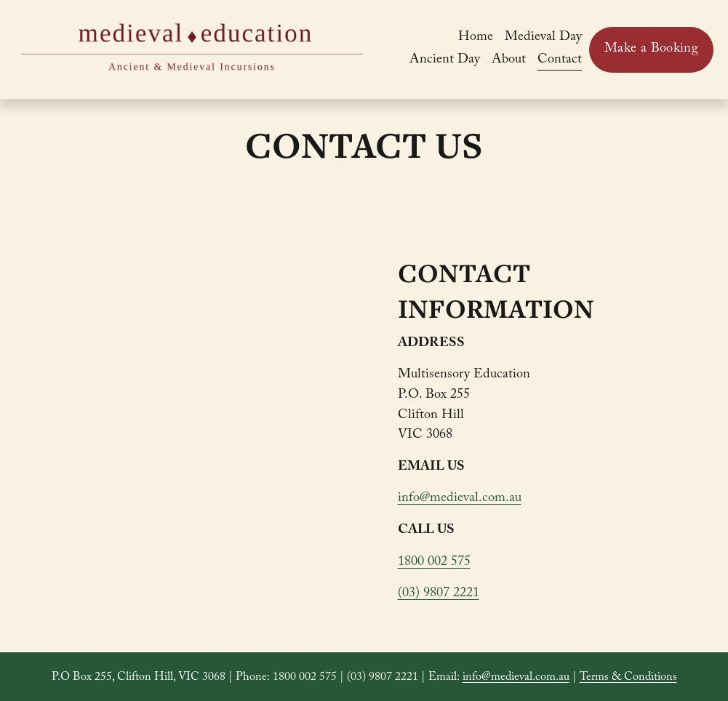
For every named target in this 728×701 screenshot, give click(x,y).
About (509, 61)
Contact (560, 61)
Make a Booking (651, 50)
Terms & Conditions (628, 678)
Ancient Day (445, 61)
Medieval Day (543, 38)
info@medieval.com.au (460, 499)
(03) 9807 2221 (439, 594)
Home (476, 38)
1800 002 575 (434, 563)
